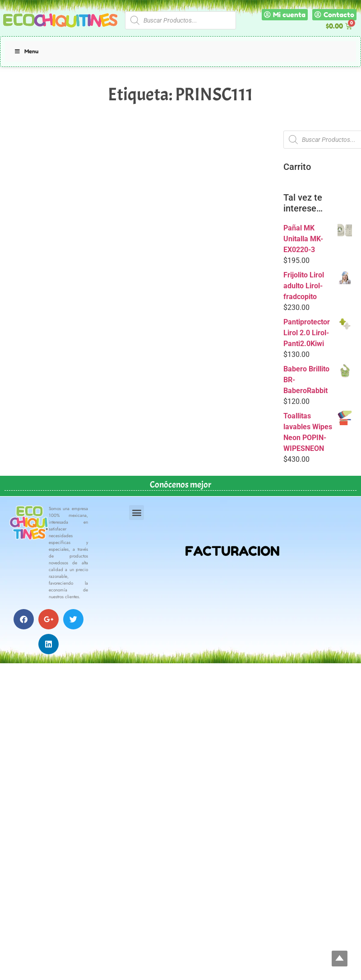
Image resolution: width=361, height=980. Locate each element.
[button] (137, 513)
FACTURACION (232, 551)
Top (340, 959)
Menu (26, 51)
